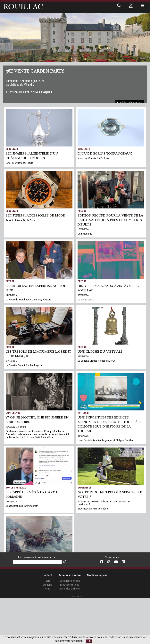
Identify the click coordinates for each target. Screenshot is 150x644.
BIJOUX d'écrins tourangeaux (105, 154)
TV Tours (83, 413)
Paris (47, 634)
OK (89, 641)
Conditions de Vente (70, 626)
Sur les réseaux (16, 488)
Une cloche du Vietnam (100, 352)
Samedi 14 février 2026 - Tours (20, 220)
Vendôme (47, 630)
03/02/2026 (83, 436)
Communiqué (85, 234)
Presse (82, 211)
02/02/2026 (11, 502)
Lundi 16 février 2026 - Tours (19, 163)
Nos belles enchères (70, 634)
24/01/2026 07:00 (14, 570)
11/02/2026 (11, 295)
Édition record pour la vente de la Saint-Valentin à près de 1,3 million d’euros (110, 220)
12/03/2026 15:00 (16, 427)
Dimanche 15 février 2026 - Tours (93, 158)
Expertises (84, 488)
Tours (47, 626)
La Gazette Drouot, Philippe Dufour (96, 361)
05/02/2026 (83, 357)
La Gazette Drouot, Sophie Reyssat (24, 365)
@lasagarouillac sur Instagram (22, 506)
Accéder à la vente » (130, 102)
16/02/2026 (83, 229)
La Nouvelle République (20, 556)
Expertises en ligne (70, 630)
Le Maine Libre (85, 299)
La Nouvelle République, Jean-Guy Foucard (29, 299)
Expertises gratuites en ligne (93, 508)
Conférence (13, 413)
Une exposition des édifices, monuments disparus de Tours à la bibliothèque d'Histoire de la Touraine (110, 424)
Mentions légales (97, 621)
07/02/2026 (83, 295)
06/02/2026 (11, 361)
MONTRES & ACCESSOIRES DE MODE (35, 216)
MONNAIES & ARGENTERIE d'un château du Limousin (32, 156)
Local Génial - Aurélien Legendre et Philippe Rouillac (105, 440)
